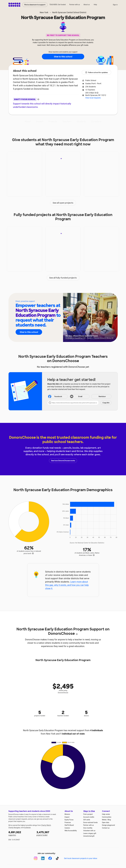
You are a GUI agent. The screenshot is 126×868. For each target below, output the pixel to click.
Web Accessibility (71, 831)
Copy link (106, 403)
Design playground (108, 825)
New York (44, 12)
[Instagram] (36, 858)
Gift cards (87, 820)
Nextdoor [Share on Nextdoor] (99, 397)
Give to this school (63, 57)
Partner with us (75, 5)
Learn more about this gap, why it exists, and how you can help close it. (67, 585)
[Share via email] (79, 396)
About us (87, 5)
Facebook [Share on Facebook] (55, 397)
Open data (106, 822)
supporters (21, 833)
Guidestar (27, 828)
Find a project (88, 814)
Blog (109, 820)
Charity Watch (46, 825)
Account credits (89, 817)
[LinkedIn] (43, 858)
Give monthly (88, 828)
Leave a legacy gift (90, 833)
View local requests (93, 98)
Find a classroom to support (35, 5)
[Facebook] (50, 858)
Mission (67, 814)
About (28, 121)
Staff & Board (69, 825)
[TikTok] (57, 858)
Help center (106, 814)
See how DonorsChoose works (63, 461)
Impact (40, 121)
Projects (53, 121)
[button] (79, 403)
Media (104, 820)
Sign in (115, 5)
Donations (96, 121)
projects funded (49, 833)
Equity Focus (69, 820)
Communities (107, 817)
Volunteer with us (89, 831)
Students (81, 121)
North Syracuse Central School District (69, 12)
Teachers (67, 121)
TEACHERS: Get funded (57, 5)
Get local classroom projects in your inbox (81, 858)
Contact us (106, 828)
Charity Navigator (14, 828)
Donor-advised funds (91, 822)
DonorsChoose (14, 5)
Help (95, 5)
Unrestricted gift (89, 836)
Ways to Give (89, 811)
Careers (67, 828)
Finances (68, 822)
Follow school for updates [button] (96, 73)
